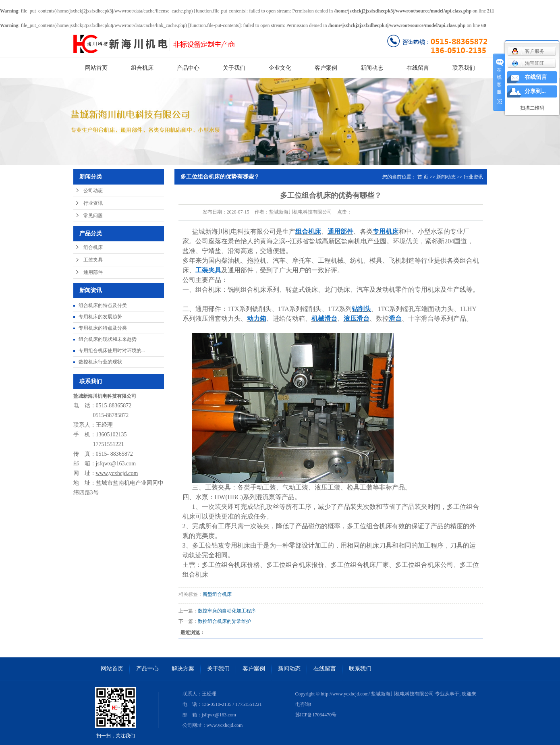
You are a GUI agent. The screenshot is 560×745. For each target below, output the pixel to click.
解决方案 (183, 669)
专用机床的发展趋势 (100, 317)
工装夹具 (93, 260)
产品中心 (188, 68)
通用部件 (93, 272)
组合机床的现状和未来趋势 (108, 339)
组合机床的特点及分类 (103, 305)
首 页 (423, 177)
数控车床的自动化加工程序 (227, 611)
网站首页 (96, 68)
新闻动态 (372, 68)
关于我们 (234, 68)
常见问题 (93, 216)
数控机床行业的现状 (100, 362)
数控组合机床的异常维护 (224, 621)
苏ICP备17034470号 (316, 715)
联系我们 (464, 68)
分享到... (535, 91)
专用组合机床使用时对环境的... (112, 351)
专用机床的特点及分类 (103, 328)
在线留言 (418, 68)
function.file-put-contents (220, 11)
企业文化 (280, 68)
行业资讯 (93, 203)
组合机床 (142, 68)
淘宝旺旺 (528, 63)
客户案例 (326, 68)
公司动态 (93, 191)
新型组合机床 (217, 594)
